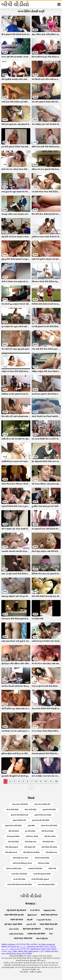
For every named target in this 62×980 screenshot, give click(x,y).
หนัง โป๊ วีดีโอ (25, 949)
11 (51, 781)
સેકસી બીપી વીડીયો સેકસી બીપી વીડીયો (20, 885)
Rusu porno (17, 954)
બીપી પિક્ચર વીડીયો (32, 836)
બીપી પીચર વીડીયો (50, 836)
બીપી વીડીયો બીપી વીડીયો (49, 847)
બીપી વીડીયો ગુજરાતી (12, 847)
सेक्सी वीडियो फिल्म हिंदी (49, 924)
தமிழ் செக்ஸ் (14, 949)
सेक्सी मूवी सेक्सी (17, 920)
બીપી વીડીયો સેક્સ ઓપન (21, 858)
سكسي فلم (23, 947)
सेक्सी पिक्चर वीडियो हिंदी (23, 938)
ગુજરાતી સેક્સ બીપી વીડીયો (13, 826)
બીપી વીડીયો (21, 944)
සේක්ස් (42, 951)
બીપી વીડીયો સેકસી (11, 852)
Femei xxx (15, 947)
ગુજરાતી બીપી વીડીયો (49, 810)
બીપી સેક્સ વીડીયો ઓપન (14, 869)
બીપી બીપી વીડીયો (13, 842)
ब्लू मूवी (30, 920)
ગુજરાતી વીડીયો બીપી (19, 820)
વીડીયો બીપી (52, 869)
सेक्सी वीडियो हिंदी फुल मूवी (14, 915)
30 (56, 781)
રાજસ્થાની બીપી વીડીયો (35, 869)
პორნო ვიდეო (7, 951)
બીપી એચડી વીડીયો (47, 831)
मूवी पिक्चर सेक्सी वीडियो (13, 924)
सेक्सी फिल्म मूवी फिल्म (49, 915)
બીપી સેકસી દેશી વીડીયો (42, 858)
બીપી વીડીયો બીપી (30, 847)
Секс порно (52, 949)
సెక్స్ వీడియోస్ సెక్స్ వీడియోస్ (16, 910)
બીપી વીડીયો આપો (30, 842)
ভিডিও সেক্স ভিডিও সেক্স (33, 944)
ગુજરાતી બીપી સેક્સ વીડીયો (43, 815)
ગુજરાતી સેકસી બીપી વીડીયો (41, 820)
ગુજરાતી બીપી (31, 924)
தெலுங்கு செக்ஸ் (50, 910)
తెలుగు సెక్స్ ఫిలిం (42, 938)
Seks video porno (31, 951)
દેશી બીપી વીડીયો (14, 831)
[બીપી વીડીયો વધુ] (59, 4)
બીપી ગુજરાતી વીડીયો (13, 836)
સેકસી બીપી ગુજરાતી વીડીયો (42, 874)
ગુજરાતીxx (31, 826)
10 (45, 781)
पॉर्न (51, 934)
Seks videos (18, 951)
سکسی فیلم (5, 949)
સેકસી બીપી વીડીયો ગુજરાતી (40, 879)
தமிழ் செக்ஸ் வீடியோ (16, 934)
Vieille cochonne (8, 944)
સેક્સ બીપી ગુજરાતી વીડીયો (46, 885)
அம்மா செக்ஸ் (14, 929)
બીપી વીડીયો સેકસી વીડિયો (31, 852)
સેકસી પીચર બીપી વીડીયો (19, 874)
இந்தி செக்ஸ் (32, 915)
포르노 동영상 (50, 947)
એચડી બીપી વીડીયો (12, 810)
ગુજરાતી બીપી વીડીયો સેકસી (19, 815)
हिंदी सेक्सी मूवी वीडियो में (32, 929)
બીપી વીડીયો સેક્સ (51, 852)
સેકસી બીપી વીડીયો (19, 879)
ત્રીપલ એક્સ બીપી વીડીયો (49, 826)
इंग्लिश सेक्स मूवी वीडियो (36, 934)
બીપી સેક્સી (49, 929)
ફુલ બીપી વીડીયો (30, 831)
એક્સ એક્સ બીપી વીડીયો (20, 804)
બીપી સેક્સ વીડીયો (43, 863)
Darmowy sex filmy (36, 947)
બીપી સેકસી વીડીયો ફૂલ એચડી (22, 863)
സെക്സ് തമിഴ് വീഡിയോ (44, 920)
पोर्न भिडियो (27, 954)
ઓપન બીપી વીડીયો (31, 810)
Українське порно (38, 949)
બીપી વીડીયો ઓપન (48, 842)
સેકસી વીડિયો (35, 910)
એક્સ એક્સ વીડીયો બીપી (42, 804)
